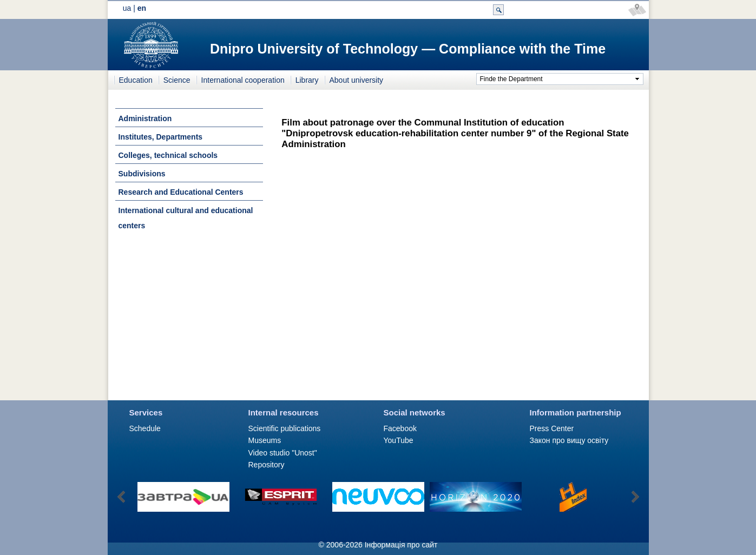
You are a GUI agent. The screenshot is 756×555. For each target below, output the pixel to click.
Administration (145, 118)
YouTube (399, 440)
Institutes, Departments (161, 137)
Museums (265, 440)
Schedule (145, 428)
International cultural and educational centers (186, 218)
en (142, 8)
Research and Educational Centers (181, 192)
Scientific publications (285, 428)
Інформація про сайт (401, 545)
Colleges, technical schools (168, 155)
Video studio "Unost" (283, 453)
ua (127, 8)
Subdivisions (142, 174)
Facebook (400, 428)
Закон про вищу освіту (569, 440)
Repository (267, 465)
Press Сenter (552, 428)
